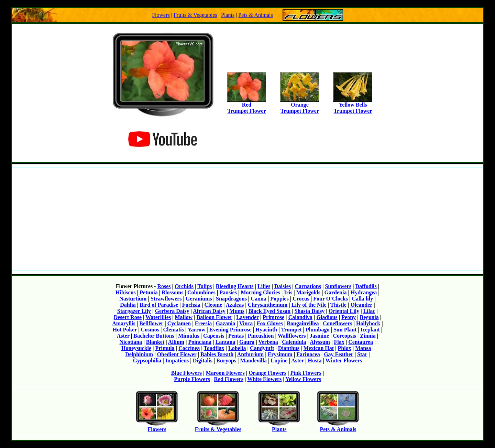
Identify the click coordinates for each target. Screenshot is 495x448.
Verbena (268, 342)
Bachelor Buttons (154, 336)
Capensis (214, 336)
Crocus (301, 299)
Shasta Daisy (310, 311)
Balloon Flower (214, 317)
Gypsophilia (147, 360)
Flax (339, 342)
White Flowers (264, 379)
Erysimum (280, 354)
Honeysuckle (136, 348)
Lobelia (237, 348)
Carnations (308, 286)
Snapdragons (231, 299)
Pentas (236, 336)
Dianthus (289, 348)
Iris (288, 292)
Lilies (264, 286)
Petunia (148, 292)
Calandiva (300, 317)
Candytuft (262, 348)
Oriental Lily (344, 311)
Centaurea (361, 342)
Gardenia (335, 292)
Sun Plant (345, 330)
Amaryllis (124, 323)
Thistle (338, 305)
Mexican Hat (319, 348)
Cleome (213, 305)
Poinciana (200, 342)
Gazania (226, 323)
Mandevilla (254, 360)
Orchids (184, 286)
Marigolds (308, 292)
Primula (165, 348)
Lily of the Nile (309, 305)
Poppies (279, 299)
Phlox (345, 348)
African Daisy (209, 311)
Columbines (201, 292)
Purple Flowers (192, 379)
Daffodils (366, 286)
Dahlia (128, 305)
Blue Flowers (186, 373)
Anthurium (250, 354)
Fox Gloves (270, 323)
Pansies (228, 292)
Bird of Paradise (159, 305)
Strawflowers (166, 299)
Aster (123, 336)
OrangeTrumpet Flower (300, 105)
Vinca (246, 323)
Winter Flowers (344, 360)
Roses (164, 286)
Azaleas (235, 305)
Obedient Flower (177, 354)
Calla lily (362, 299)
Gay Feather (338, 354)
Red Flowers (229, 379)
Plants (228, 15)
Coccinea (189, 348)
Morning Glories (260, 292)
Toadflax (214, 348)
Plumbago (317, 330)
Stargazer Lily (134, 311)
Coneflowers (337, 323)
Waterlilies (158, 317)
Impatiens (177, 360)
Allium (176, 342)
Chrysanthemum (268, 305)
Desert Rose (128, 317)
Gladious (327, 317)
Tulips (205, 286)
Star (362, 354)
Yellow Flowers (303, 379)
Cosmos (150, 330)
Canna (258, 299)
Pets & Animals (255, 15)
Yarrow (196, 330)
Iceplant (370, 330)
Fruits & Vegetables (195, 15)
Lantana (225, 342)
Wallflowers (292, 336)
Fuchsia (191, 305)
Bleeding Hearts (235, 286)
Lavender (247, 317)
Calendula (294, 342)
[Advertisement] (247, 219)
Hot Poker (125, 330)
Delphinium (139, 354)
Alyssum (320, 342)
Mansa (363, 348)
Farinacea (308, 354)
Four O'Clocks (331, 299)
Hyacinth (266, 330)
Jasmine (319, 336)
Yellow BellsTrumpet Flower (353, 105)
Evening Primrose (230, 330)
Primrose (273, 317)
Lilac (369, 311)
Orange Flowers (267, 373)
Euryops (226, 360)
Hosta (315, 360)
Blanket (155, 342)
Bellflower (151, 323)
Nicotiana (131, 342)
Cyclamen (179, 323)
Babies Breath (217, 354)
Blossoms (172, 292)
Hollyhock (368, 323)
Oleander (361, 305)
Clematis (174, 330)
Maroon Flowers (225, 373)
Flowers (161, 15)
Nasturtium (133, 299)
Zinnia (368, 336)
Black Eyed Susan (269, 311)
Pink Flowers (306, 373)
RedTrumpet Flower (246, 105)
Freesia (203, 323)
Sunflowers (338, 286)
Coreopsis (345, 336)
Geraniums (199, 299)
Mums (237, 311)
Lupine (279, 360)
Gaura (247, 342)
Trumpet (291, 330)
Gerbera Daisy (172, 311)
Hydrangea (364, 292)
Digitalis (203, 360)
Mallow (184, 317)
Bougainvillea (303, 323)
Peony (349, 317)
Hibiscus (126, 292)
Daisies (283, 286)
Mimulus (189, 336)
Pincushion (261, 336)
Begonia (369, 317)
